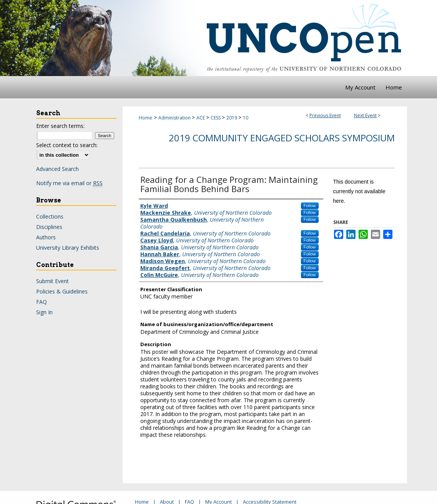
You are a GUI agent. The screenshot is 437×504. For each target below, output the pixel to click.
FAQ (42, 302)
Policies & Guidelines (62, 291)
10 (246, 118)
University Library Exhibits (68, 248)
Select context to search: (67, 145)
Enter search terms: (60, 126)
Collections (50, 216)
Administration (175, 118)
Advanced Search (57, 169)
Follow (310, 206)
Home (145, 118)
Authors (46, 237)
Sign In (44, 312)
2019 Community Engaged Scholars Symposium (282, 138)
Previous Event (325, 115)
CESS (216, 118)
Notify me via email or (69, 183)
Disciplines (49, 227)
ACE (201, 118)
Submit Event (52, 281)
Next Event (365, 115)
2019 (232, 118)
